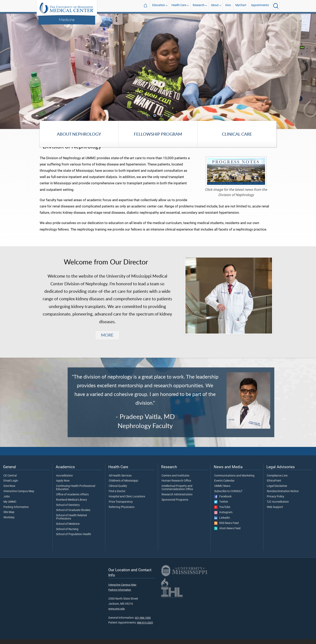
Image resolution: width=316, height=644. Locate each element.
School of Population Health (74, 539)
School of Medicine (68, 529)
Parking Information (16, 512)
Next (169, 116)
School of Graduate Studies (73, 515)
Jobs (7, 501)
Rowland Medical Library (72, 505)
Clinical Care (237, 134)
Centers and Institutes (175, 481)
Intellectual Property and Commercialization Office (177, 493)
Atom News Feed (227, 533)
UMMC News (222, 491)
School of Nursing (67, 534)
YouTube (222, 512)
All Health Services (120, 481)
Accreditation (64, 481)
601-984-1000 (143, 623)
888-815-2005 (145, 628)
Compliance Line (277, 481)
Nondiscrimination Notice (283, 496)
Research (199, 6)
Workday (9, 523)
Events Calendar (224, 486)
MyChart (241, 6)
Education (159, 6)
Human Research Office (176, 486)
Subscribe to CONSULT (228, 496)
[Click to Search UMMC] (276, 6)
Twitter (221, 507)
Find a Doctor (117, 496)
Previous (148, 116)
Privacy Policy (276, 501)
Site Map (9, 517)
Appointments (260, 6)
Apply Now (63, 486)
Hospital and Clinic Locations (127, 501)
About (215, 6)
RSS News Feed (226, 528)
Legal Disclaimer (277, 491)
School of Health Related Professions (71, 522)
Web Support (275, 512)
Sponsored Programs (175, 505)
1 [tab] (155, 116)
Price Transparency (121, 507)
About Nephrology (79, 134)
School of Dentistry (68, 510)
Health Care (179, 6)
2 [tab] (162, 116)
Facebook (223, 501)
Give (228, 6)
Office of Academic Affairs (72, 499)
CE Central (10, 481)
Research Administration (177, 499)
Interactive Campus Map (19, 496)
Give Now (9, 491)
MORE (107, 340)
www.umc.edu (117, 614)
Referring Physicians (122, 512)
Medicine (67, 19)
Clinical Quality (118, 491)
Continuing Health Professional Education (76, 493)
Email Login (11, 486)
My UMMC (10, 507)
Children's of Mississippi (123, 486)
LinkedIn (222, 523)
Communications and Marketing (234, 481)
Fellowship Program (158, 134)
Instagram (223, 517)
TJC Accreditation (278, 507)
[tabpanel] (158, 71)
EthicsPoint (274, 486)
